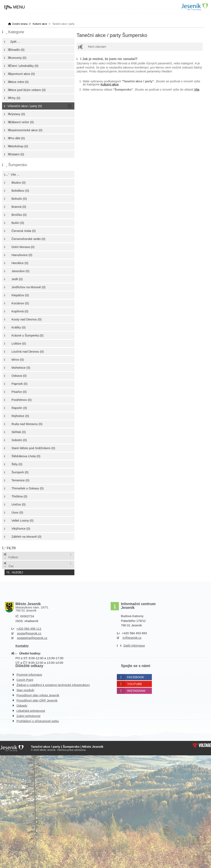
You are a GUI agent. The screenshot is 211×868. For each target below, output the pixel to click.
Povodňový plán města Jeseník (38, 694)
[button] (15, 7)
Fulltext (11, 556)
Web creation (202, 744)
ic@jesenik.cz (132, 637)
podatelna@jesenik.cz (32, 637)
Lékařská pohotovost (31, 710)
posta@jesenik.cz (29, 632)
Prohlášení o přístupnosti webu (38, 720)
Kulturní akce (40, 24)
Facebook (136, 676)
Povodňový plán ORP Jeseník (37, 700)
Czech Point (25, 679)
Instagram (136, 690)
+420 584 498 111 (29, 628)
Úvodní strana (195, 7)
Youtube (135, 683)
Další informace (134, 645)
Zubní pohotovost (28, 715)
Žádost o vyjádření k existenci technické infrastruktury (53, 684)
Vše (197, 89)
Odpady (22, 705)
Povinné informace (29, 674)
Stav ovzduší (25, 689)
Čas (8, 565)
